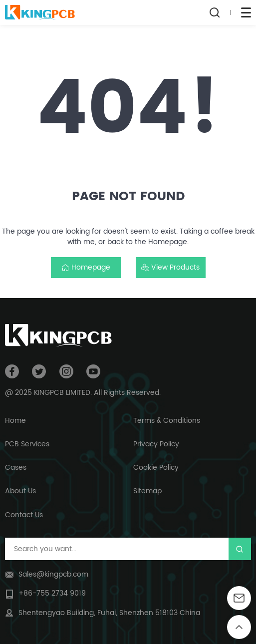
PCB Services (27, 444)
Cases (16, 468)
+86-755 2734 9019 (52, 593)
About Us (20, 491)
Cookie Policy (156, 468)
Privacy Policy (156, 444)
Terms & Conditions (167, 421)
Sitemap (147, 491)
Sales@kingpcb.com (53, 574)
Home (15, 421)
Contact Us (24, 515)
